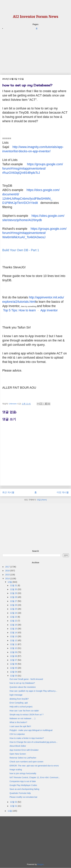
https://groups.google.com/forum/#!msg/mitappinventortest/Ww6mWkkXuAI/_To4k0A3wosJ (34, 233)
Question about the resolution (23, 687)
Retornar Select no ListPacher (23, 758)
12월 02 (14, 802)
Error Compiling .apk (19, 703)
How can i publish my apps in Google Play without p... (33, 691)
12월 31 (14, 585)
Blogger (40, 864)
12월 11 (14, 644)
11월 (10, 811)
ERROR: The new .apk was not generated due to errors (34, 766)
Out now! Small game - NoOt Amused (26, 679)
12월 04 (14, 672)
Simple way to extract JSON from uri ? (26, 715)
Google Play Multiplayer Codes (23, 785)
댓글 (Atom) (42, 500)
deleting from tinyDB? (19, 699)
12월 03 (14, 676)
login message (16, 695)
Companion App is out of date (23, 781)
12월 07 (14, 660)
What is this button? (18, 722)
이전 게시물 (63, 492)
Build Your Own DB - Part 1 (21, 250)
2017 (8, 567)
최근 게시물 (8, 492)
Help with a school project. (21, 707)
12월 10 (14, 648)
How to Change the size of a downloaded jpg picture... (33, 742)
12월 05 (14, 668)
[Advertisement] (35, 50)
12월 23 (14, 617)
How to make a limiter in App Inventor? (27, 738)
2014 (8, 579)
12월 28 (14, 597)
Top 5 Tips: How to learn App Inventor (30, 310)
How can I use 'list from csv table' (24, 711)
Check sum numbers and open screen (26, 762)
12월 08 (14, 656)
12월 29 (14, 593)
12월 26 (14, 605)
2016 (8, 571)
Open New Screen (18, 754)
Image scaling (16, 770)
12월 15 (14, 629)
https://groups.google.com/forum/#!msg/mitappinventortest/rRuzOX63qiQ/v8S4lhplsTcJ (33, 169)
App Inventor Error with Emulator (24, 750)
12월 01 (14, 806)
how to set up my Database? (22, 683)
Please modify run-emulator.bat (23, 797)
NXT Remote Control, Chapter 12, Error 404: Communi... (35, 777)
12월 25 (14, 609)
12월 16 (14, 625)
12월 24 (14, 613)
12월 (10, 582)
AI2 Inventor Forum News (36, 17)
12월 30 (14, 589)
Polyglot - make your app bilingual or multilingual (31, 730)
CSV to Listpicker (17, 734)
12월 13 (14, 636)
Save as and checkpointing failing (24, 789)
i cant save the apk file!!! (20, 726)
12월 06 (14, 664)
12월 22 (14, 621)
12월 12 (14, 640)
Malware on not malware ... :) (22, 718)
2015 (8, 575)
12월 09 (14, 652)
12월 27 (14, 601)
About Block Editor (18, 746)
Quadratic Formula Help (20, 793)
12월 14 (14, 633)
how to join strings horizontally (23, 773)
